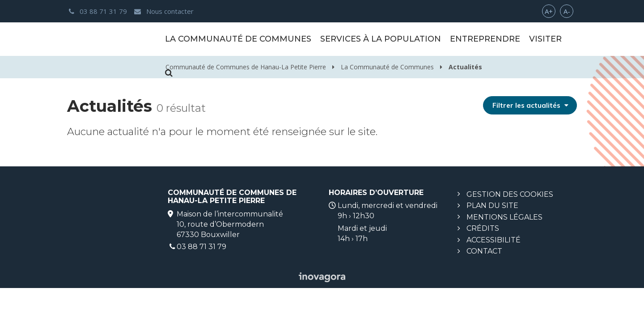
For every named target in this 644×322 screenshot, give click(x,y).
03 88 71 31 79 (201, 247)
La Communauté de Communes (238, 39)
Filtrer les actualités (531, 105)
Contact (484, 251)
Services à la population (381, 39)
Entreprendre (485, 39)
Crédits (483, 228)
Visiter (545, 39)
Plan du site (492, 205)
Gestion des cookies (510, 194)
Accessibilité (494, 240)
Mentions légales (504, 217)
